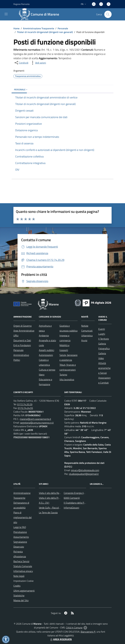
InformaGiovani (71, 508)
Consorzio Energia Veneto (77, 493)
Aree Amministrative (24, 331)
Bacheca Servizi (21, 561)
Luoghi (102, 334)
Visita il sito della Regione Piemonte (57, 493)
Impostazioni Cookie (23, 581)
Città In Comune (74, 628)
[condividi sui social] (21, 63)
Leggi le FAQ (20, 527)
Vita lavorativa (67, 379)
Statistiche (19, 595)
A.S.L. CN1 (44, 503)
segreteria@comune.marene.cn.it (37, 423)
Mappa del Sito (21, 600)
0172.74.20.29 (25, 404)
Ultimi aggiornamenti (24, 591)
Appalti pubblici (46, 350)
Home (16, 28)
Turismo (63, 375)
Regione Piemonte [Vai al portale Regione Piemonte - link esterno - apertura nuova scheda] (21, 4)
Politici (17, 360)
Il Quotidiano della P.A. (75, 503)
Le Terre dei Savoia (48, 512)
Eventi (102, 329)
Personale (63, 28)
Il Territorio (104, 339)
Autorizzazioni (46, 355)
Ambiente (44, 336)
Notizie (85, 326)
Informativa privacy (23, 571)
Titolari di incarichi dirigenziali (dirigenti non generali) (45, 32)
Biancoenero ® (88, 632)
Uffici (16, 336)
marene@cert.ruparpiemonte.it (35, 419)
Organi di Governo (22, 326)
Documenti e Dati (22, 340)
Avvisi (84, 340)
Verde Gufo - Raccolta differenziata (57, 508)
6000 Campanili (72, 498)
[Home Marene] (41, 14)
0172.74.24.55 (25, 408)
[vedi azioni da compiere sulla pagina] (38, 63)
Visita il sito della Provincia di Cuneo (57, 498)
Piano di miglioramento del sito (23, 517)
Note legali (19, 576)
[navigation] (6, 14)
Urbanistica (87, 336)
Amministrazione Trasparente (39, 28)
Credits (17, 586)
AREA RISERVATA (61, 639)
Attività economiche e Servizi (104, 368)
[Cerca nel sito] (108, 14)
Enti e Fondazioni (22, 345)
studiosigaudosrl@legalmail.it (84, 474)
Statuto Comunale (23, 566)
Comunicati (87, 331)
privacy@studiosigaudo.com (85, 470)
